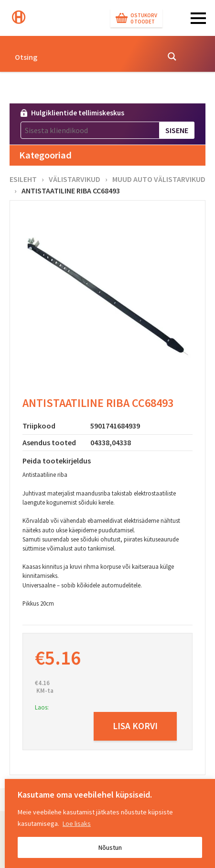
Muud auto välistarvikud (159, 179)
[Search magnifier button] (172, 56)
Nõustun (110, 847)
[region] (110, 823)
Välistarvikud (75, 179)
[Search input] (84, 56)
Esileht (23, 179)
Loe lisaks (77, 823)
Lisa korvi (135, 726)
